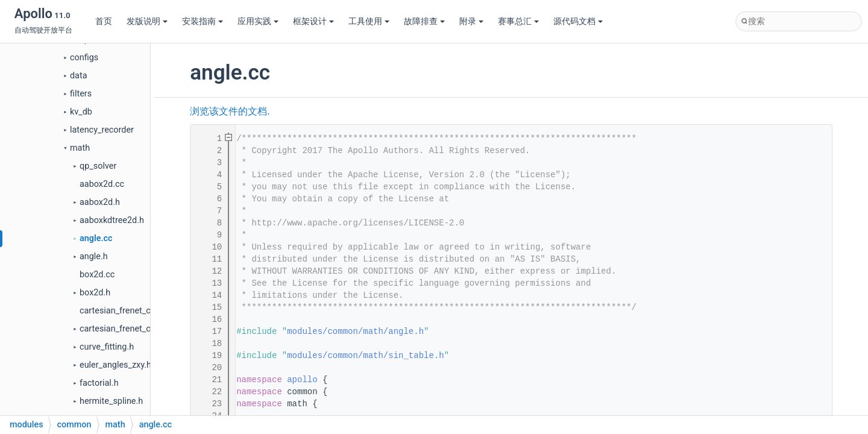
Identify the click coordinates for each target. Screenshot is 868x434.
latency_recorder (102, 130)
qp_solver (98, 166)
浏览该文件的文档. (230, 112)
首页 (104, 21)
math (80, 148)
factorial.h (99, 383)
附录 (471, 21)
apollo (302, 380)
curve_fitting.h (107, 347)
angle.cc (96, 238)
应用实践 (258, 21)
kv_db (81, 112)
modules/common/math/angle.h (355, 332)
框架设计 (313, 21)
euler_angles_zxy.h (115, 365)
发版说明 (147, 21)
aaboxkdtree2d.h (112, 220)
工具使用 (369, 21)
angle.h (94, 256)
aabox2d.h (100, 202)
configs (84, 58)
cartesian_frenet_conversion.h (137, 329)
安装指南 (203, 21)
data (78, 76)
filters (81, 94)
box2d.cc (97, 275)
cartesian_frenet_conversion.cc (140, 311)
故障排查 (424, 21)
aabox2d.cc (102, 184)
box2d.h (95, 293)
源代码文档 (578, 21)
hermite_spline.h (111, 401)
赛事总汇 (518, 21)
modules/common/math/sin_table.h (365, 356)
